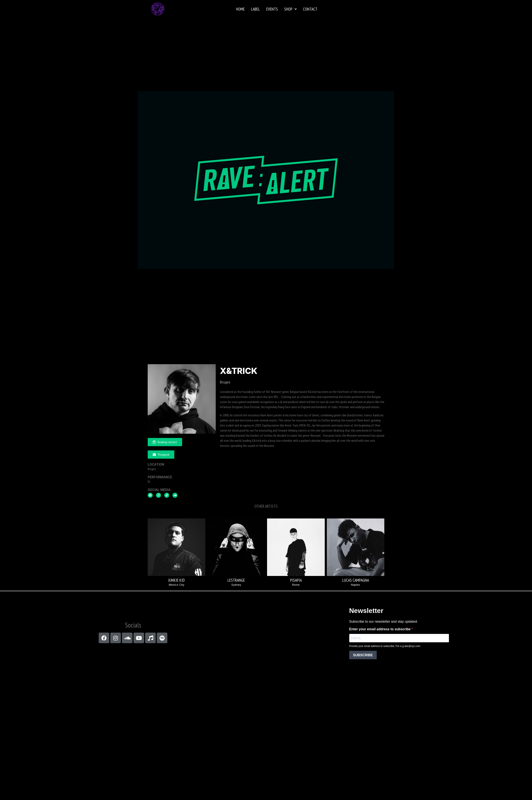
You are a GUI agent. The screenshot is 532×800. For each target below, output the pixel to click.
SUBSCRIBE (363, 655)
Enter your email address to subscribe (380, 629)
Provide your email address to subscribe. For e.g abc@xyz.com (385, 646)
